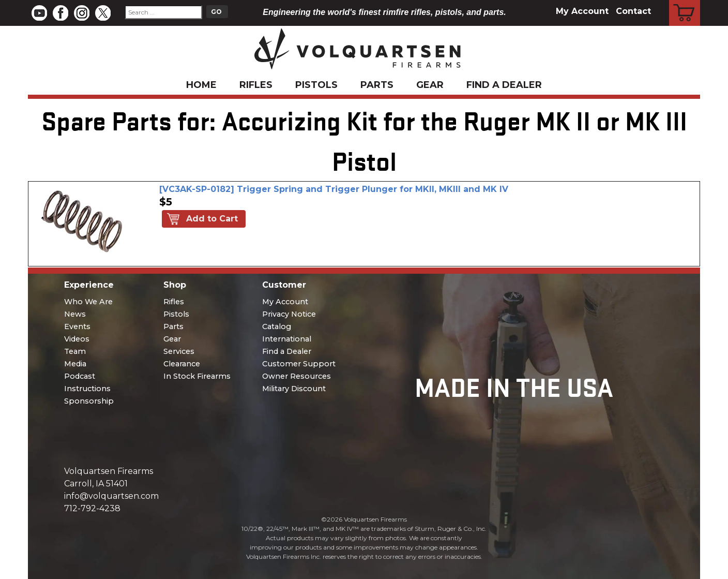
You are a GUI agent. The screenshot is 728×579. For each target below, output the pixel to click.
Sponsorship (89, 401)
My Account (582, 11)
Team (75, 351)
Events (77, 326)
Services (179, 351)
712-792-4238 (92, 508)
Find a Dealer (504, 85)
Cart (685, 2)
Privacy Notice (289, 314)
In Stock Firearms (197, 376)
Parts (377, 85)
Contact (633, 11)
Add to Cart (212, 219)
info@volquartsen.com (111, 496)
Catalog (277, 326)
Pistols (316, 85)
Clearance (182, 364)
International (287, 339)
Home (201, 85)
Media (75, 364)
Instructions (87, 389)
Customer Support (299, 364)
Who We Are (88, 302)
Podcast (80, 376)
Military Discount (294, 389)
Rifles (256, 85)
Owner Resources (297, 376)
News (75, 314)
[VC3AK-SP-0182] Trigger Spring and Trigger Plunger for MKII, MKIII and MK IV (334, 189)
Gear (430, 85)
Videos (77, 339)
